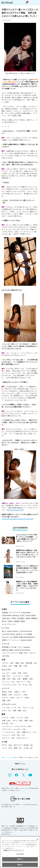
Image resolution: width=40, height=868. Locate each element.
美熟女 (8, 695)
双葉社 (23, 621)
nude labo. (6, 656)
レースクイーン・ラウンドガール (17, 726)
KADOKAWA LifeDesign (11, 615)
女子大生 (8, 723)
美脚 (7, 679)
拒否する (20, 859)
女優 (7, 721)
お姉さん (20, 692)
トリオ (17, 708)
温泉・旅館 (20, 711)
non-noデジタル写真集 (10, 637)
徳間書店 (34, 618)
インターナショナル (12, 685)
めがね (8, 666)
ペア (6, 708)
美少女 (8, 692)
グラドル (9, 718)
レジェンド (9, 735)
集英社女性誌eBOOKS (27, 637)
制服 (20, 663)
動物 (18, 748)
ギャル (28, 685)
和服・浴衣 (21, 666)
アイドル (23, 718)
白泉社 (10, 621)
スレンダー (10, 673)
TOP (3, 758)
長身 (17, 679)
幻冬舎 (28, 615)
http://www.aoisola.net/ (15, 510)
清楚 (7, 700)
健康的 (28, 679)
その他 (29, 748)
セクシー (23, 698)
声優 (29, 721)
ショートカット (21, 676)
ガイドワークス (15, 613)
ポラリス (33, 653)
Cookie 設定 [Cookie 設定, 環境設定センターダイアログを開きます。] (20, 854)
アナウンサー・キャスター (14, 729)
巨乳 (23, 673)
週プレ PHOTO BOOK (10, 631)
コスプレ (8, 663)
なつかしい (21, 695)
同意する (20, 865)
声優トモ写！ (24, 653)
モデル (18, 721)
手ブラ (8, 745)
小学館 (13, 618)
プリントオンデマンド (10, 653)
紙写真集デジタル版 (9, 647)
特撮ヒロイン (29, 732)
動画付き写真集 (8, 650)
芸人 (21, 735)
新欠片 (4, 621)
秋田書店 (5, 613)
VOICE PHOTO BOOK (22, 650)
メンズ (8, 748)
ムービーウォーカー (9, 624)
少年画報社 (21, 618)
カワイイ (9, 698)
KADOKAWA (26, 613)
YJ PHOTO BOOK (25, 631)
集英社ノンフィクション (11, 640)
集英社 (34, 615)
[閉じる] (37, 839)
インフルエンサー (12, 732)
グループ (29, 708)
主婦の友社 (6, 618)
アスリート (9, 738)
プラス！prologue (24, 647)
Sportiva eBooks (26, 640)
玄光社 (22, 615)
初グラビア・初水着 (24, 745)
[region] (20, 852)
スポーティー (24, 682)
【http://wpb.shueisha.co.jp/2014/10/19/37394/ (17, 519)
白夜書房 (17, 621)
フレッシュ (9, 682)
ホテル (7, 711)
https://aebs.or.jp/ (6, 834)
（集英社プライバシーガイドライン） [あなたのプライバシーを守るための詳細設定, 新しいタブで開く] (14, 850)
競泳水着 (32, 663)
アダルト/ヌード (22, 738)
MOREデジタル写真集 (24, 634)
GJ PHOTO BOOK (9, 634)
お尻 (7, 676)
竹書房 (28, 618)
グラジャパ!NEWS (12, 758)
